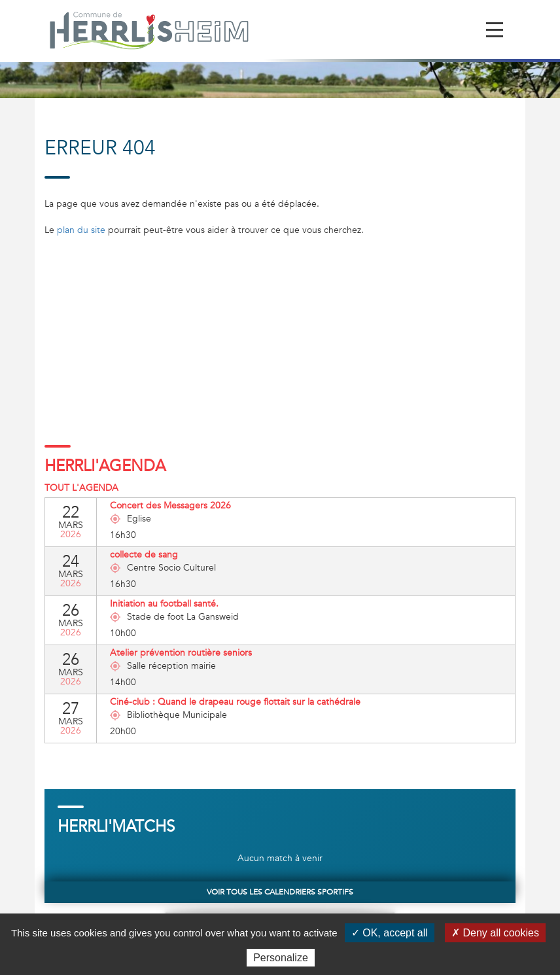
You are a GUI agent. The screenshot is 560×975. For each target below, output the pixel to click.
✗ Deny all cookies (495, 933)
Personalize (281, 958)
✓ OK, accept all (390, 933)
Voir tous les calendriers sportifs (280, 892)
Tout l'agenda (81, 488)
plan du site (81, 230)
